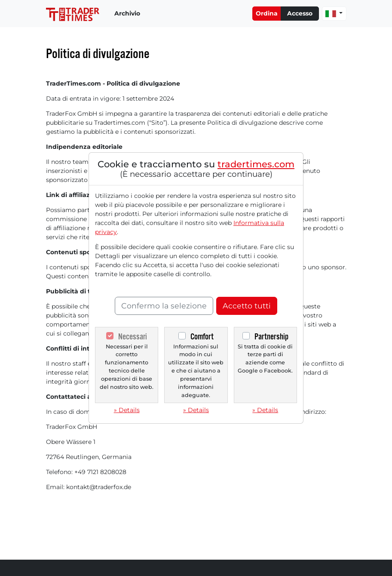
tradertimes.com (256, 164)
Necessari (133, 337)
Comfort (202, 337)
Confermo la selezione (164, 306)
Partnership (271, 337)
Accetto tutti (247, 306)
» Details (127, 410)
